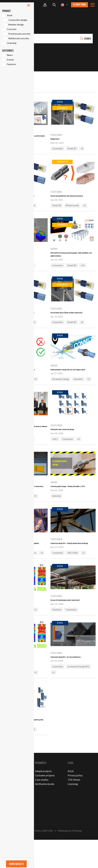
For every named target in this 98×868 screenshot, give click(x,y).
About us (7, 799)
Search (87, 39)
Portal (45, 5)
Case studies (42, 808)
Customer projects (45, 804)
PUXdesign (77, 859)
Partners (7, 804)
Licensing (73, 812)
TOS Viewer (74, 808)
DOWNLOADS (10, 842)
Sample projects (43, 799)
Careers (7, 808)
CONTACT (8, 829)
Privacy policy (75, 804)
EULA (71, 799)
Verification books (45, 812)
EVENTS (7, 833)
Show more (11, 774)
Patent (6, 812)
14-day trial (80, 5)
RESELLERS (9, 838)
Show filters (12, 78)
